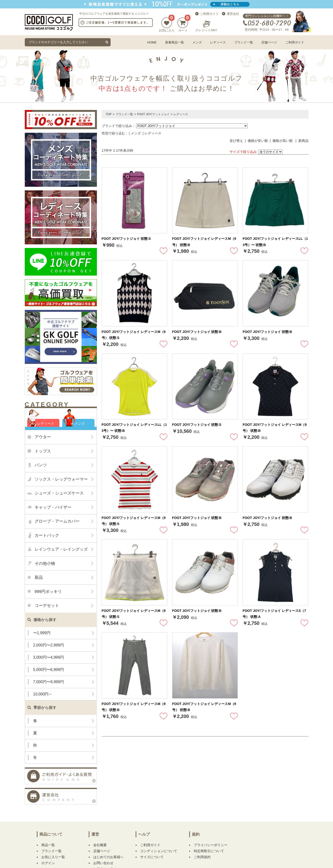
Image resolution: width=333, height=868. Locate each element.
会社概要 (100, 845)
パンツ (41, 465)
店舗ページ (269, 42)
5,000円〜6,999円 (49, 670)
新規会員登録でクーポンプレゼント (166, 4)
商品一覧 (48, 845)
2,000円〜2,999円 (49, 645)
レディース (218, 42)
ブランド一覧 (244, 42)
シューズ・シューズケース (59, 493)
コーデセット (47, 606)
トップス (43, 451)
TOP (109, 114)
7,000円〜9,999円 (49, 682)
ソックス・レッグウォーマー (61, 479)
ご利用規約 (202, 857)
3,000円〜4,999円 (49, 657)
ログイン (48, 863)
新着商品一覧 (175, 42)
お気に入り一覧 (53, 857)
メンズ (197, 42)
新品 (39, 577)
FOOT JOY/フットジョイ (153, 114)
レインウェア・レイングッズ (61, 549)
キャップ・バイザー (53, 507)
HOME (152, 42)
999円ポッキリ (48, 592)
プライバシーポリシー (211, 845)
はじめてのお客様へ (108, 857)
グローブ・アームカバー (57, 521)
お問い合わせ (103, 863)
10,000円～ (43, 694)
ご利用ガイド (209, 14)
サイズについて (152, 857)
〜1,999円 (42, 633)
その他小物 (45, 564)
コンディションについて (159, 851)
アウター (43, 437)
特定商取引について (209, 851)
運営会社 (233, 14)
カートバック (47, 535)
